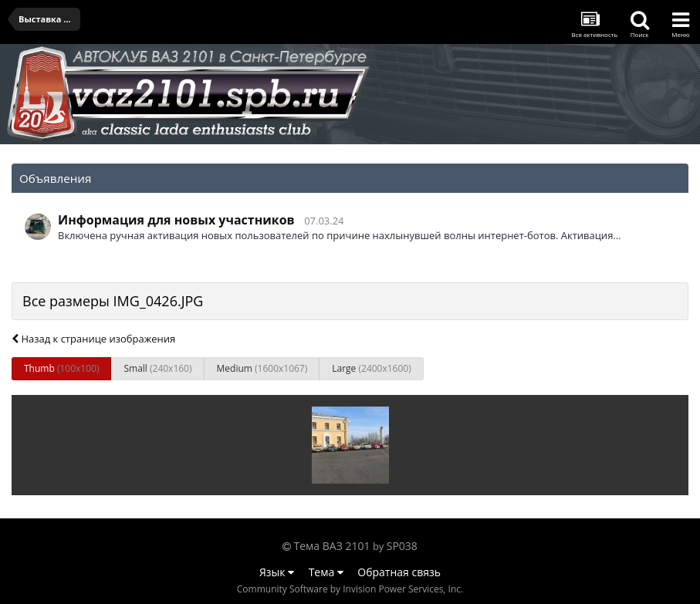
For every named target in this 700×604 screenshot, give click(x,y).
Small (157, 368)
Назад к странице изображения (93, 339)
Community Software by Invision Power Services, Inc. (350, 589)
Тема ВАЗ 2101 (332, 546)
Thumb (61, 368)
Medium (262, 368)
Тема (326, 572)
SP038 (402, 546)
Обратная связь (399, 572)
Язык (277, 572)
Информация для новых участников (176, 220)
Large (371, 368)
